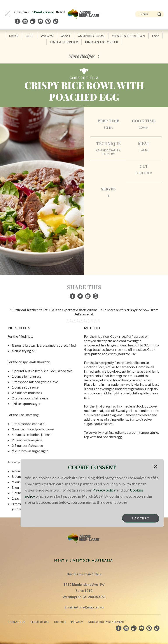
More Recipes (82, 56)
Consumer (22, 12)
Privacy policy (104, 490)
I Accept (141, 518)
